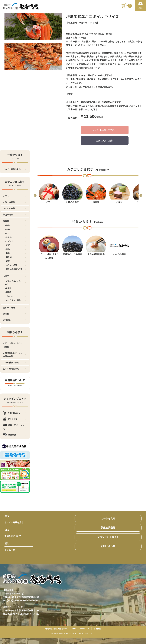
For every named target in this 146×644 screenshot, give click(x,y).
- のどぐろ (16, 241)
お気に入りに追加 (105, 141)
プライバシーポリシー (80, 629)
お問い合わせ (108, 546)
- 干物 (16, 230)
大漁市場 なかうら (13, 594)
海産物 (15, 221)
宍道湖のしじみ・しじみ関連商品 (15, 355)
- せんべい (16, 296)
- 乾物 (16, 249)
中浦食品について (13, 536)
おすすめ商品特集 (15, 369)
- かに (16, 233)
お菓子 (15, 276)
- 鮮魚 (16, 225)
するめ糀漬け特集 (15, 363)
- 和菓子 (16, 288)
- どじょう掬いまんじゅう (16, 283)
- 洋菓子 (16, 292)
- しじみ (16, 237)
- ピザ (16, 245)
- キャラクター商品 (16, 300)
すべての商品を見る (15, 169)
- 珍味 (16, 253)
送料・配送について (15, 427)
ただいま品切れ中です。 (105, 130)
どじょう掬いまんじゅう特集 (15, 345)
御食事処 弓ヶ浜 (13, 607)
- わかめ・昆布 (16, 265)
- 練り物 (16, 257)
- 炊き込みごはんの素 (16, 269)
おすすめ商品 (15, 208)
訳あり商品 (15, 215)
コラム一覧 (10, 550)
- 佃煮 (16, 261)
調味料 (15, 314)
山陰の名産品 (15, 202)
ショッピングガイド (108, 537)
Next (141, 196)
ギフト (15, 196)
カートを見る (108, 518)
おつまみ (15, 320)
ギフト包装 (15, 419)
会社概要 (97, 629)
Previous (35, 196)
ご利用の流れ (15, 413)
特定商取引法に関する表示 (56, 629)
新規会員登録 (108, 528)
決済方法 (15, 435)
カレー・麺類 (15, 308)
